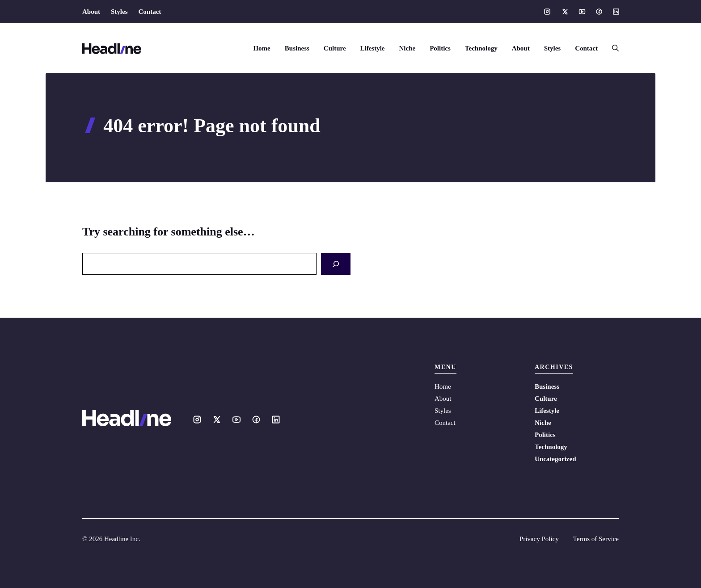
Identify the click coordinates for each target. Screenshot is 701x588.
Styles (119, 12)
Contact (150, 12)
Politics (440, 48)
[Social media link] (547, 12)
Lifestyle (373, 48)
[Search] (336, 264)
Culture (335, 48)
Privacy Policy (539, 539)
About (91, 12)
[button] (612, 48)
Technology (481, 48)
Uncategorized (555, 459)
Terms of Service (596, 539)
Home (262, 48)
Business (297, 48)
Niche (408, 48)
